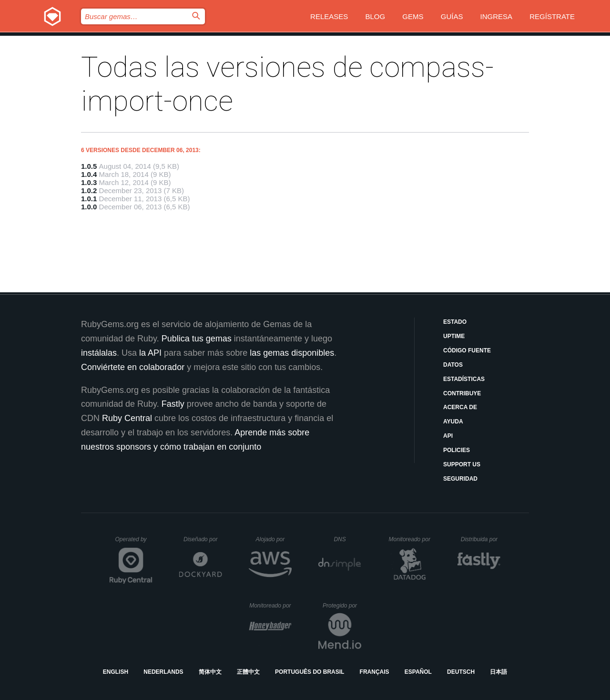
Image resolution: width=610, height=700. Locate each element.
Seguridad (460, 479)
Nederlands (163, 672)
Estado (455, 322)
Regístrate (552, 16)
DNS (347, 539)
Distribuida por (481, 539)
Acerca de (460, 407)
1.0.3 (89, 182)
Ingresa (497, 16)
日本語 (498, 672)
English (116, 672)
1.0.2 (89, 190)
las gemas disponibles (292, 353)
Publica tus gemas (197, 339)
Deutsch (461, 672)
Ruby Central (127, 418)
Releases (329, 16)
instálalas (99, 353)
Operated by (134, 543)
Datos (453, 365)
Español (418, 672)
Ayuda (453, 422)
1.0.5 (89, 166)
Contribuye (462, 393)
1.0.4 (89, 174)
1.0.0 (89, 207)
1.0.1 (89, 199)
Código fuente (467, 350)
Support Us (462, 464)
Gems (413, 16)
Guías (452, 16)
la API (150, 353)
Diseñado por (203, 539)
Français (375, 672)
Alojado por (274, 539)
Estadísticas (464, 379)
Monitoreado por (410, 539)
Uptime (454, 336)
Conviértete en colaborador (133, 367)
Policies (457, 450)
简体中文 (210, 672)
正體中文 (248, 672)
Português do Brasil (310, 672)
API (448, 436)
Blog (376, 16)
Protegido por (342, 606)
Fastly (173, 404)
